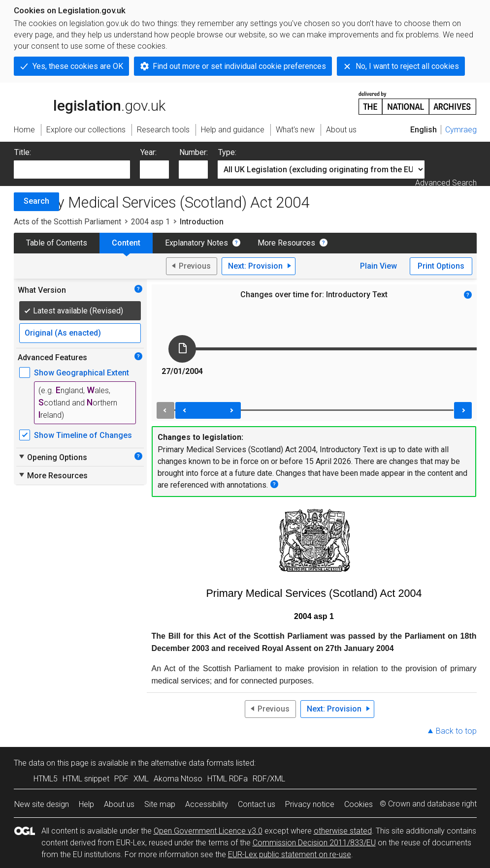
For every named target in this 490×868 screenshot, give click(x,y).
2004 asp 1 (150, 222)
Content (126, 243)
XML (141, 779)
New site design (42, 804)
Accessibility (207, 804)
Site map (160, 804)
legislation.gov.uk (90, 102)
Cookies (359, 804)
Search (36, 201)
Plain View (378, 266)
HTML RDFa (228, 779)
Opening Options (52, 457)
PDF (121, 779)
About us (119, 804)
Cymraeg (461, 130)
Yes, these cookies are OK (78, 66)
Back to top (456, 731)
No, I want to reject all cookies (407, 66)
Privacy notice (310, 804)
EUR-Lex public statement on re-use (290, 854)
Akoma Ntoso (178, 779)
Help (86, 804)
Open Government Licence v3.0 (208, 831)
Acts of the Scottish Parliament (67, 222)
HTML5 (46, 779)
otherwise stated (343, 831)
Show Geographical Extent (82, 373)
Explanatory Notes (196, 243)
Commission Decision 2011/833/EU (314, 843)
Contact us (257, 804)
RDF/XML (269, 779)
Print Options (441, 266)
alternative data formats (192, 763)
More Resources (286, 243)
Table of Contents (57, 243)
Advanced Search (446, 183)
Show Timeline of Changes (83, 435)
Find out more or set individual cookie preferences (239, 66)
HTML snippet (86, 779)
